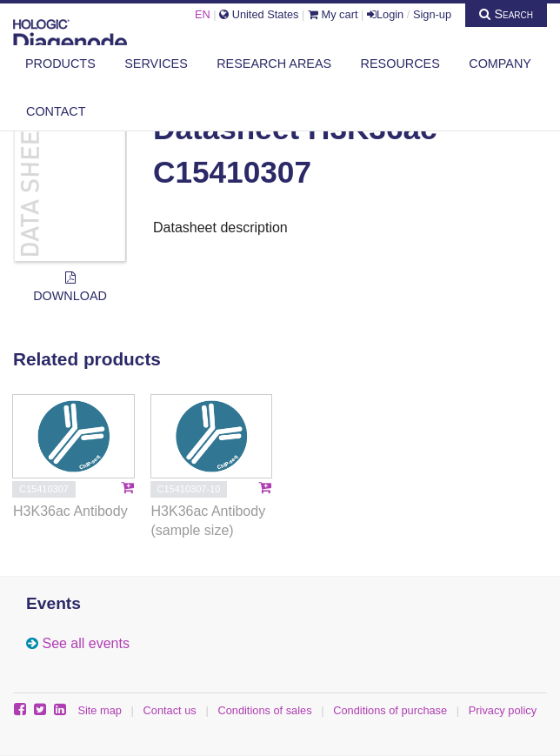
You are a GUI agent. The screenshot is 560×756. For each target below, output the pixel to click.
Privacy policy (503, 710)
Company (500, 64)
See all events (86, 643)
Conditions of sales (264, 710)
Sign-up (432, 14)
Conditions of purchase (390, 710)
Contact (56, 111)
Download (70, 287)
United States (259, 14)
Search (506, 14)
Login (385, 14)
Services (156, 64)
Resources (400, 64)
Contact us (170, 710)
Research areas (274, 64)
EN (203, 14)
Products (60, 64)
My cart (333, 14)
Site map (100, 710)
